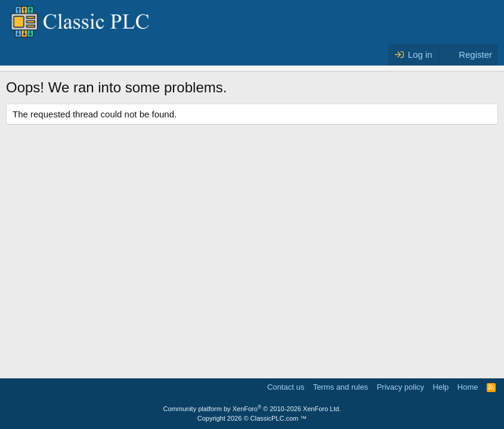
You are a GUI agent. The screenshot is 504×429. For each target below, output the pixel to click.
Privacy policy (401, 387)
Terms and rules (341, 387)
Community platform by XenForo (252, 409)
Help (441, 387)
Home (468, 387)
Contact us (286, 387)
